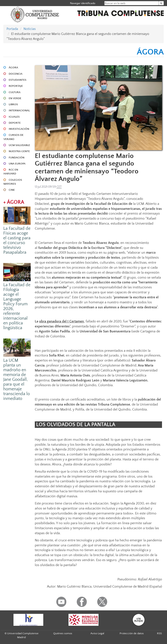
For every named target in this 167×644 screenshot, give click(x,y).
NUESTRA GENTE (19, 151)
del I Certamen (73, 321)
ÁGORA (13, 67)
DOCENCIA (16, 74)
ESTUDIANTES (18, 80)
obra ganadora (50, 321)
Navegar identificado (83, 3)
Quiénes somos (63, 633)
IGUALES (14, 117)
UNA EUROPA (17, 164)
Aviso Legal (97, 633)
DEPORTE (15, 123)
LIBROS (13, 104)
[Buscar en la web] (161, 3)
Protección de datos (132, 633)
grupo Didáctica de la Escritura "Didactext (90, 248)
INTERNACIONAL (19, 110)
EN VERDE (15, 98)
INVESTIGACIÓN (19, 129)
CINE (12, 190)
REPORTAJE (16, 86)
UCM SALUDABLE (19, 145)
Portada (12, 29)
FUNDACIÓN (17, 158)
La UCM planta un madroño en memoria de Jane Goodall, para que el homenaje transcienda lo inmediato (17, 379)
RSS (159, 633)
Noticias (30, 29)
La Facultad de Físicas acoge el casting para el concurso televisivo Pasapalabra (17, 240)
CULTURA (15, 92)
